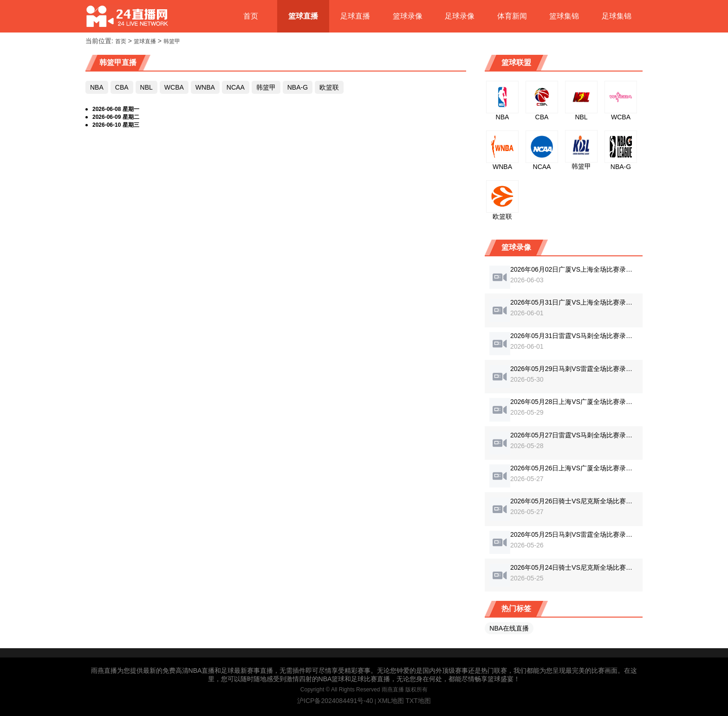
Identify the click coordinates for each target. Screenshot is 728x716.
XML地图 (391, 701)
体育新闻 (512, 16)
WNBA (205, 87)
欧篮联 (329, 87)
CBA (122, 87)
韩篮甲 (172, 41)
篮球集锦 (564, 16)
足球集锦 (617, 16)
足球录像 (460, 16)
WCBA (174, 87)
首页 (251, 16)
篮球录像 (408, 16)
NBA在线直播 (509, 628)
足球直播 (355, 16)
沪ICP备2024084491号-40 (335, 701)
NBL (146, 87)
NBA (97, 87)
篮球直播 (303, 16)
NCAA (236, 87)
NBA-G (298, 87)
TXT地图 (418, 701)
